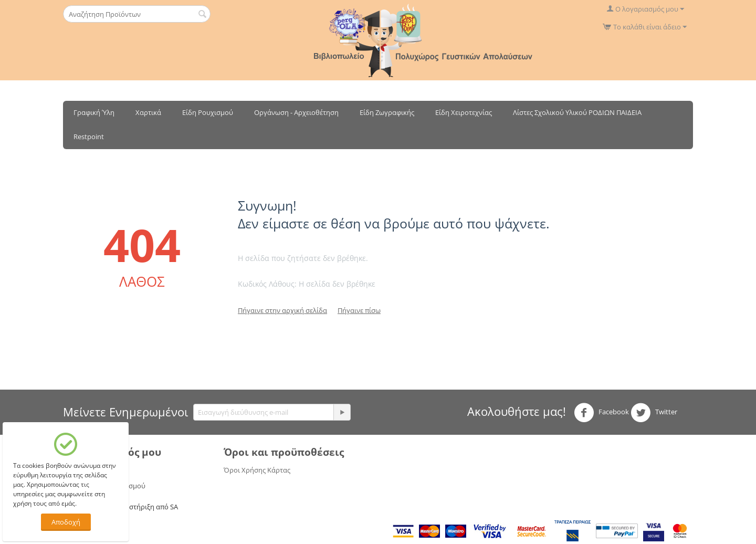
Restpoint (89, 137)
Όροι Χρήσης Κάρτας (257, 470)
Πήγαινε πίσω (359, 310)
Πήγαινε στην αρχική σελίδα (282, 310)
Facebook (601, 413)
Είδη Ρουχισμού (208, 112)
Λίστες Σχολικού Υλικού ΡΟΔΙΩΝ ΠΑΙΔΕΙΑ (577, 112)
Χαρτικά (148, 112)
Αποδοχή (66, 522)
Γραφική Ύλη (94, 112)
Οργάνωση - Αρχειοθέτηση (296, 112)
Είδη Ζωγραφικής (387, 112)
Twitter (654, 413)
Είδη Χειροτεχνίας (464, 112)
